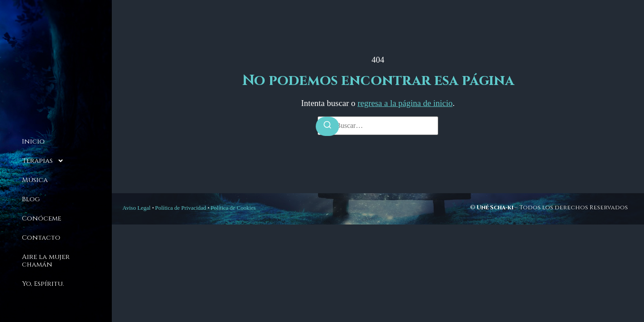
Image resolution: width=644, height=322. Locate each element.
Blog (31, 199)
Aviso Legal (137, 208)
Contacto (41, 238)
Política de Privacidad (181, 208)
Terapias (43, 161)
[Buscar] (327, 126)
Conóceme (42, 218)
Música (35, 180)
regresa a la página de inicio (405, 103)
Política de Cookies (233, 208)
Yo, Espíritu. (43, 284)
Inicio (33, 142)
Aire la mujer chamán (46, 261)
